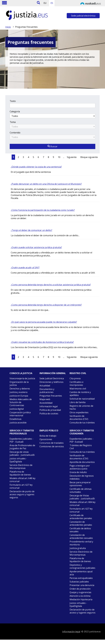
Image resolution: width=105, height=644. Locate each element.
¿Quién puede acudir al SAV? (25, 267)
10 (59, 157)
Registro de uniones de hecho (81, 407)
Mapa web (45, 399)
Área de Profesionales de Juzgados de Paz (22, 447)
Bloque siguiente (89, 157)
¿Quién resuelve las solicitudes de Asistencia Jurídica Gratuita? (42, 342)
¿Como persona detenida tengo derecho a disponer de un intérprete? (46, 305)
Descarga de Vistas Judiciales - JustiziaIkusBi (82, 497)
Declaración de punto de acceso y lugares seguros (83, 611)
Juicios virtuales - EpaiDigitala (18, 460)
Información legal (49, 406)
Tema (13, 122)
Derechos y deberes (20, 389)
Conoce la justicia (21, 373)
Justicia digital (17, 409)
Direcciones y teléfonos (51, 382)
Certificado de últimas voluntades (81, 490)
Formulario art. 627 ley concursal (21, 486)
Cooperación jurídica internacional (20, 414)
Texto (13, 101)
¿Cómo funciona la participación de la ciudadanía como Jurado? (43, 210)
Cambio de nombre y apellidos (80, 394)
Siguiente (72, 157)
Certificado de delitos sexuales (80, 530)
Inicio (8, 27)
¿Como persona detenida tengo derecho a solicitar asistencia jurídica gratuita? (51, 285)
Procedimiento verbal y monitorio (81, 543)
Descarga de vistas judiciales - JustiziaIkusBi (22, 453)
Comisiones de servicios (52, 446)
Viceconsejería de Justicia (22, 378)
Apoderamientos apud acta (81, 573)
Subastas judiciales (79, 582)
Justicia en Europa (19, 396)
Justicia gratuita (78, 548)
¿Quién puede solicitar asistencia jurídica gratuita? (36, 247)
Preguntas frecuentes (51, 396)
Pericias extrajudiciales (81, 578)
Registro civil (78, 373)
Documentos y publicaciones (47, 391)
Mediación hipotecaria (81, 599)
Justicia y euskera (18, 392)
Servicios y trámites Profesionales (22, 432)
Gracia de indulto (78, 472)
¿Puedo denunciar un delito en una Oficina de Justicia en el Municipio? (46, 184)
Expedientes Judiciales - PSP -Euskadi (81, 440)
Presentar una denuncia (82, 585)
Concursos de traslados (52, 443)
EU (45, 3)
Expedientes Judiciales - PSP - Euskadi (21, 440)
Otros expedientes (79, 412)
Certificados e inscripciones (76, 383)
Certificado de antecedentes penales (81, 517)
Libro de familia (78, 402)
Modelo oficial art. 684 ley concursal (83, 504)
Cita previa (75, 378)
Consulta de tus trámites (82, 423)
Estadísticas (16, 419)
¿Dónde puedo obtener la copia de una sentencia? (36, 167)
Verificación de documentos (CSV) (79, 417)
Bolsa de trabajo (48, 436)
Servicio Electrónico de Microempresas (21, 467)
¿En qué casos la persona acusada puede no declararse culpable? (44, 322)
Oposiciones (46, 439)
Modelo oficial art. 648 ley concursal (22, 480)
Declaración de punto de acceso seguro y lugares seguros (22, 494)
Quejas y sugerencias (80, 592)
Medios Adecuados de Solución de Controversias (21, 402)
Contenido (15, 133)
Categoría (15, 111)
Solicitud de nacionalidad (82, 399)
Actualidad (45, 386)
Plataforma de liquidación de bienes (20, 473)
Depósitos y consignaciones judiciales (82, 566)
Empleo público (49, 431)
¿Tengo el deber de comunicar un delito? (32, 230)
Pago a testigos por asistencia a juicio (80, 467)
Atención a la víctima (80, 596)
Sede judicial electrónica (83, 16)
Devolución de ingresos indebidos (82, 477)
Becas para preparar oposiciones (80, 484)
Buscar (52, 146)
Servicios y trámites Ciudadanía (82, 432)
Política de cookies (49, 414)
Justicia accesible (18, 423)
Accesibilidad (46, 403)
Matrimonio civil (78, 389)
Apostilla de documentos (82, 462)
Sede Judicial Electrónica (52, 378)
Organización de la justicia (19, 383)
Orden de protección (80, 589)
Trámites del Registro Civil (81, 447)
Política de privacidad (50, 410)
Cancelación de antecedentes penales (81, 523)
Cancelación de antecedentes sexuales (81, 537)
